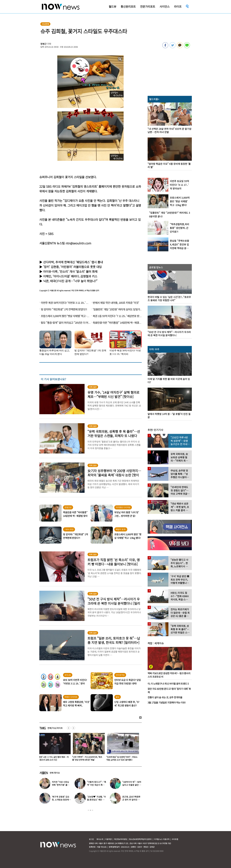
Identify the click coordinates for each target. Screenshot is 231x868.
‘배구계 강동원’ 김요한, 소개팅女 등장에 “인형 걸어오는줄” (61, 800)
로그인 (91, 839)
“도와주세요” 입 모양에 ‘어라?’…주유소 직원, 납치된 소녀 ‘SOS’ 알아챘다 (122, 758)
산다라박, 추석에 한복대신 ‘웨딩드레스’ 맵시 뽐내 (73, 262)
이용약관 (108, 839)
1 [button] (88, 810)
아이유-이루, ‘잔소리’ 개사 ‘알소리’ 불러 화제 (70, 271)
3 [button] (93, 810)
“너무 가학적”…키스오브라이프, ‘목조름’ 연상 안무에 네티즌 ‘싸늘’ (88, 758)
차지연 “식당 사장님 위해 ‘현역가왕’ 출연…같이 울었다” (60, 785)
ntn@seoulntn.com (78, 243)
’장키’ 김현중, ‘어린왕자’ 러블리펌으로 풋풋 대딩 (72, 267)
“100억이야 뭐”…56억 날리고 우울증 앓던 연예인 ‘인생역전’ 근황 (132, 785)
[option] (54, 748)
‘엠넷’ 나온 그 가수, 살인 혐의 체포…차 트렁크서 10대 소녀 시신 (54, 758)
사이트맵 (175, 839)
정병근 (43, 44)
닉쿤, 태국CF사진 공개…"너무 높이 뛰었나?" (70, 281)
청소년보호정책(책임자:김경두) (140, 839)
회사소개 (100, 839)
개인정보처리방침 (120, 839)
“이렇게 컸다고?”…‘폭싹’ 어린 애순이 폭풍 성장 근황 (97, 785)
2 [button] (90, 810)
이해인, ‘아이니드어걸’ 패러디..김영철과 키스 (70, 276)
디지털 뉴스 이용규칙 (162, 839)
